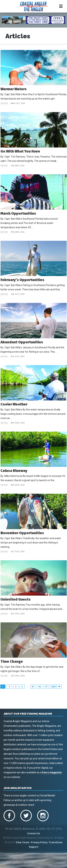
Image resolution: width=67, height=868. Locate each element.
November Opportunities (22, 533)
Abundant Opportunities (22, 342)
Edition (4, 103)
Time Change (12, 661)
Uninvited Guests (16, 599)
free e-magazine (52, 772)
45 (33, 687)
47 (46, 687)
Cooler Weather (14, 404)
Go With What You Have (20, 151)
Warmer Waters (14, 89)
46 (39, 687)
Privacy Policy (39, 842)
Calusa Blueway (14, 471)
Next (54, 687)
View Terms (23, 842)
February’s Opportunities (22, 280)
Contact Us (34, 833)
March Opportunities (18, 213)
